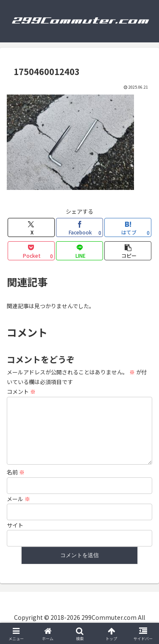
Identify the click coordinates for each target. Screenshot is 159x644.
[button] (128, 251)
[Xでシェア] (31, 227)
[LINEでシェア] (79, 251)
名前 (16, 475)
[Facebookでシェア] (79, 227)
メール (18, 502)
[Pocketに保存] (31, 251)
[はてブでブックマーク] (128, 227)
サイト (15, 528)
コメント (21, 392)
